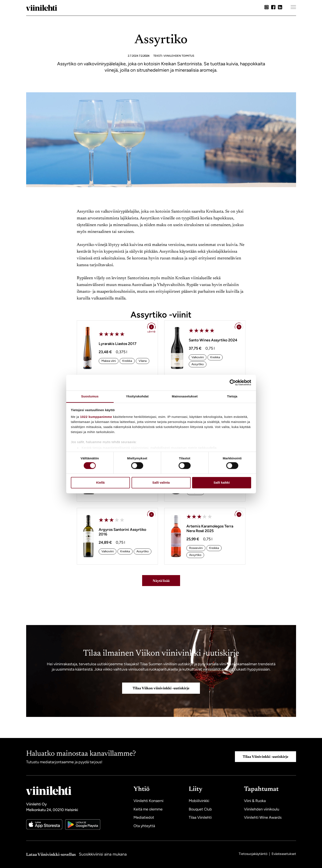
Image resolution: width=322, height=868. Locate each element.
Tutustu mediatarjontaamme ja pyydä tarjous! (64, 762)
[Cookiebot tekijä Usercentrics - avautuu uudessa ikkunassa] (233, 382)
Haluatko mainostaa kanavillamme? (81, 754)
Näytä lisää (161, 581)
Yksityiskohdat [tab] (137, 396)
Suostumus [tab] (90, 396)
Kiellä (100, 483)
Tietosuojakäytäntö (253, 854)
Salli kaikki (222, 483)
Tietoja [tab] (232, 396)
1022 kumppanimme (96, 417)
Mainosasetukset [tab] (185, 396)
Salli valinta (161, 483)
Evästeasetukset (284, 854)
